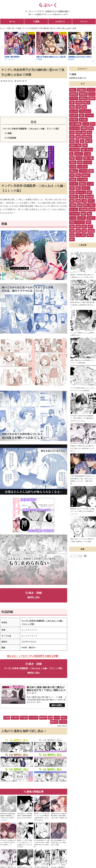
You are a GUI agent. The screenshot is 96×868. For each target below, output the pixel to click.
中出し (64, 726)
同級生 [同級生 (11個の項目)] (82, 184)
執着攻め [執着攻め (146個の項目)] (83, 98)
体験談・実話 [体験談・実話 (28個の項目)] (75, 145)
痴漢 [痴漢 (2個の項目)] (78, 227)
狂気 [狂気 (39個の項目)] (72, 133)
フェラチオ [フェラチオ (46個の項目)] (75, 128)
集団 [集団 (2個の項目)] (88, 222)
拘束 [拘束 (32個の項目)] (72, 141)
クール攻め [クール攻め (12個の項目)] (82, 180)
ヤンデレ (63, 730)
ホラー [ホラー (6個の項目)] (91, 201)
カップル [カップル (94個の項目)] (74, 111)
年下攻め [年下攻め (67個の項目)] (83, 120)
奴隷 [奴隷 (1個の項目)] (72, 235)
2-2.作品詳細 (10, 138)
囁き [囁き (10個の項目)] (78, 188)
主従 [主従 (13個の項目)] (72, 175)
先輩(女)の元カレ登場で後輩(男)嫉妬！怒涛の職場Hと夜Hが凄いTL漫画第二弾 (59, 824)
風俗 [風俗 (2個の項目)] (78, 231)
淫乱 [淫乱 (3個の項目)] (89, 214)
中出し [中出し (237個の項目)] (73, 90)
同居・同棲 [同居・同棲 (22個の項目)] (88, 158)
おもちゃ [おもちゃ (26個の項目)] (79, 154)
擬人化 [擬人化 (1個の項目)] (90, 235)
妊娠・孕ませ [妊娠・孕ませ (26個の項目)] (87, 150)
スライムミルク (10, 59)
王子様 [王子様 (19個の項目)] (73, 167)
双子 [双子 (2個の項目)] (90, 227)
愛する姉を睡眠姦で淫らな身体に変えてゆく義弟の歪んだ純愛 (58, 851)
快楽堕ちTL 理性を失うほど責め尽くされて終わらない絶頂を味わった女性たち (82, 448)
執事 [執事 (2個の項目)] (72, 231)
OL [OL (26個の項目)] (71, 154)
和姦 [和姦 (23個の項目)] (72, 158)
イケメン (84, 21)
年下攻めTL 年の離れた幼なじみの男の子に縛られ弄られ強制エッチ (8, 851)
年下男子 (15, 726)
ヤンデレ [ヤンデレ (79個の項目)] (89, 115)
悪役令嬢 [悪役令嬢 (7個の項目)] (89, 197)
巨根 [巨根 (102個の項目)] (78, 107)
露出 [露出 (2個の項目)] (84, 227)
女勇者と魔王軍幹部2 (12, 57)
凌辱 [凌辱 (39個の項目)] (91, 128)
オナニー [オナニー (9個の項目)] (86, 188)
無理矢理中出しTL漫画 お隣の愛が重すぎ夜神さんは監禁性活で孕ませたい (82, 305)
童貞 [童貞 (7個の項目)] (82, 197)
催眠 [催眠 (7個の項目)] (72, 201)
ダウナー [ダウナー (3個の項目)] (91, 218)
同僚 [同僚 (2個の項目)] (84, 231)
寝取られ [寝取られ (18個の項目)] (74, 171)
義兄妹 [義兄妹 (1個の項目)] (91, 231)
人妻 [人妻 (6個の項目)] (84, 201)
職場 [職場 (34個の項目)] (78, 137)
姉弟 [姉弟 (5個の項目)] (80, 205)
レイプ (57, 726)
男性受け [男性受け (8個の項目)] (74, 197)
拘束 (50, 726)
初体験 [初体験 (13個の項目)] (73, 180)
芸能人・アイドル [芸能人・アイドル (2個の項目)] (77, 222)
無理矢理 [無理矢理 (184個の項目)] (74, 94)
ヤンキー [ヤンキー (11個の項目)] (74, 184)
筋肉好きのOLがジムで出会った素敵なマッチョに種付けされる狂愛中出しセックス (82, 511)
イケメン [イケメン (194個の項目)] (91, 90)
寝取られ (54, 730)
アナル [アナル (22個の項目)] (79, 158)
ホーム (12, 21)
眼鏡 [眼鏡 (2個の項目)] (72, 227)
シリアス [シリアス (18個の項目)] (83, 171)
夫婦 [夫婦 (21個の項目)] (80, 162)
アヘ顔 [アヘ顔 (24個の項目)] (87, 154)
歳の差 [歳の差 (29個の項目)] (89, 141)
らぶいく (48, 5)
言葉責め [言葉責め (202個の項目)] (82, 90)
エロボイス (60, 21)
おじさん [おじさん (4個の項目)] (74, 209)
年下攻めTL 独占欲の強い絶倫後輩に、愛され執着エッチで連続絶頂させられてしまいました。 (82, 418)
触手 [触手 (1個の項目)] (72, 239)
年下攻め (24, 726)
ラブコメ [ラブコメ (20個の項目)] (88, 162)
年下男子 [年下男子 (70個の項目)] (74, 120)
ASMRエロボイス (78, 78)
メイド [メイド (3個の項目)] (73, 218)
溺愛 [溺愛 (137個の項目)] (72, 103)
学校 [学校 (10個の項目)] (72, 188)
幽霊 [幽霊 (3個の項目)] (83, 214)
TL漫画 (36, 21)
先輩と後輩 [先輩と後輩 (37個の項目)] (81, 133)
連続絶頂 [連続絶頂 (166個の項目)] (83, 94)
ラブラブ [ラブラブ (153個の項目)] (74, 98)
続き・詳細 (34, 596)
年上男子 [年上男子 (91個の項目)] (74, 115)
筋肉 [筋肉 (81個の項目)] (82, 115)
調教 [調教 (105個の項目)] (72, 107)
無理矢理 (43, 726)
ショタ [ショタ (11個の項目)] (90, 184)
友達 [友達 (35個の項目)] (72, 137)
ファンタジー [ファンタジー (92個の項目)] (85, 111)
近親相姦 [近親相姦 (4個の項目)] (83, 209)
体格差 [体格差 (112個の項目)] (79, 103)
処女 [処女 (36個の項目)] (89, 133)
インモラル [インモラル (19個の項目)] (82, 167)
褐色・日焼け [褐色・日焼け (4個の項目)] (89, 205)
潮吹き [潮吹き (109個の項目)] (87, 103)
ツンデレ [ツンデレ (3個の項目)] (82, 218)
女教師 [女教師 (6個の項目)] (73, 205)
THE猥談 (39, 59)
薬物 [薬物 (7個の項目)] (78, 201)
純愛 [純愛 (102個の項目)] (84, 107)
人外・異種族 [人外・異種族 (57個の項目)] (75, 124)
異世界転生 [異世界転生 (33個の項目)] (87, 137)
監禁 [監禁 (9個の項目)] (89, 192)
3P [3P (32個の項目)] (77, 141)
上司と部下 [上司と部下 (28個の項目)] (75, 150)
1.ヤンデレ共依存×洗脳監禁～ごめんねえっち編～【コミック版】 (31, 129)
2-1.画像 (8, 133)
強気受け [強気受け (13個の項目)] (86, 175)
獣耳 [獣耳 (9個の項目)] (72, 192)
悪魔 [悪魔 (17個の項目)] (91, 171)
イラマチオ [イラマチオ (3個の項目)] (75, 214)
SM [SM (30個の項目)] (82, 141)
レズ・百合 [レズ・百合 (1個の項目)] (81, 235)
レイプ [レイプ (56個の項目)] (86, 124)
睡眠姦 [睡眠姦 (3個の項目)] (92, 209)
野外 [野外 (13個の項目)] (78, 175)
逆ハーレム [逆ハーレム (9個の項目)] (81, 192)
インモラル (33, 726)
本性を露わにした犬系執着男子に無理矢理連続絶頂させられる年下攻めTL (25, 824)
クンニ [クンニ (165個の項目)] (92, 94)
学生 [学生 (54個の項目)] (93, 124)
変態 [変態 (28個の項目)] (85, 145)
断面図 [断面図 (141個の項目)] (92, 98)
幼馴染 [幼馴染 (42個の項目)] (84, 128)
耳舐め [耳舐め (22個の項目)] (73, 162)
